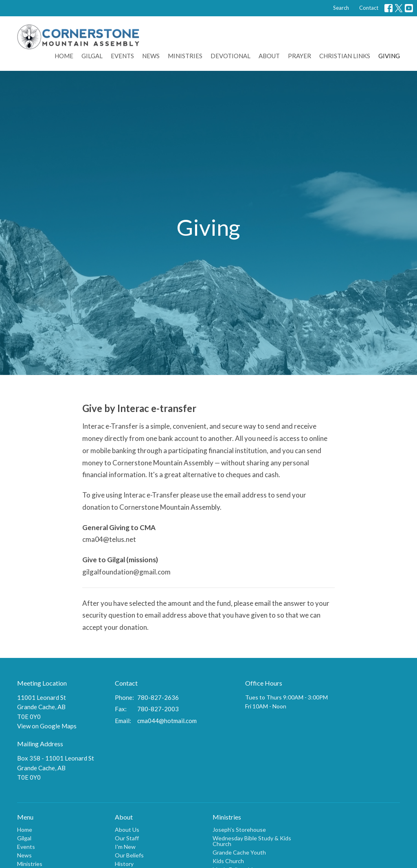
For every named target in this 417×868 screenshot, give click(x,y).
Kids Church (228, 861)
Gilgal (92, 56)
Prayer (300, 56)
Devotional (230, 56)
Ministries (185, 56)
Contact (369, 8)
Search (341, 8)
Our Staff (127, 838)
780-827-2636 (158, 697)
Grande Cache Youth (239, 852)
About (269, 56)
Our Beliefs (129, 855)
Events (122, 56)
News (151, 56)
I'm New (125, 847)
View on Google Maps (47, 726)
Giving (389, 56)
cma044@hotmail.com (167, 721)
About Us (127, 830)
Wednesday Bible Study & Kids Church (252, 841)
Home (64, 56)
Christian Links (345, 56)
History (124, 864)
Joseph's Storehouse (239, 830)
